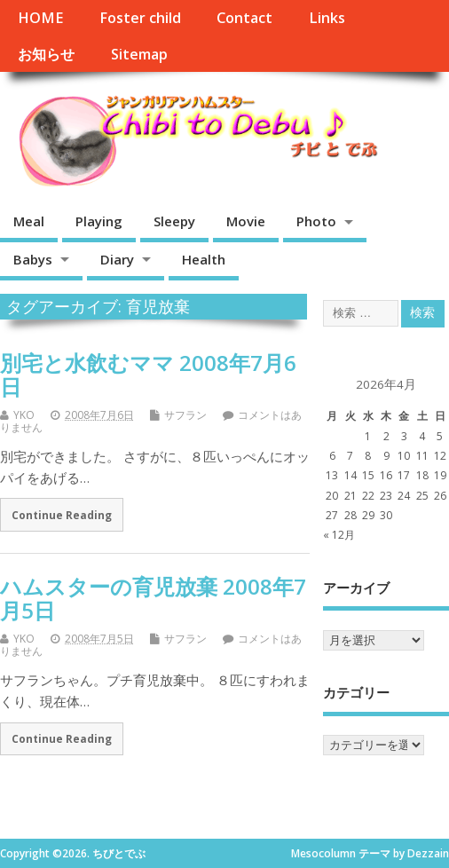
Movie (246, 221)
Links (327, 18)
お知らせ (46, 54)
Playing (99, 221)
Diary (117, 259)
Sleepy (174, 221)
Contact (244, 18)
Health (204, 259)
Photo (316, 221)
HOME (40, 18)
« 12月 (339, 535)
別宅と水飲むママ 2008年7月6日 (148, 374)
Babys (33, 259)
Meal (29, 221)
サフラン (185, 415)
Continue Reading (62, 515)
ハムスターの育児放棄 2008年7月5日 (153, 598)
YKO (24, 415)
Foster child (140, 18)
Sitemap (139, 54)
